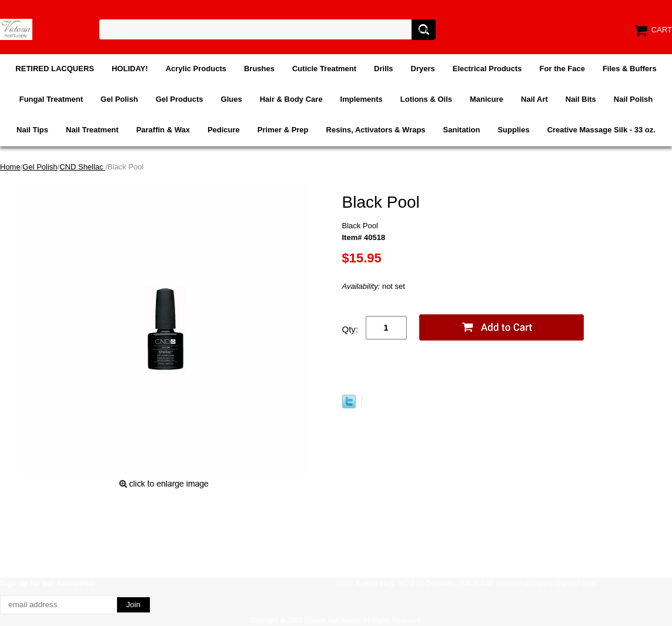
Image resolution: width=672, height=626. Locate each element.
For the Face (562, 69)
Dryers (423, 69)
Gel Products (180, 99)
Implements (362, 99)
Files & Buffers (630, 69)
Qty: (350, 329)
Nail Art (534, 99)
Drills (384, 69)
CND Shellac (82, 167)
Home (10, 167)
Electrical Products (487, 69)
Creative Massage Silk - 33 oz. (601, 130)
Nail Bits (581, 99)
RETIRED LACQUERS (55, 69)
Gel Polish (119, 99)
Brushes (259, 69)
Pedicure (224, 130)
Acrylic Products (196, 69)
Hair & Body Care (291, 99)
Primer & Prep (283, 130)
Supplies (513, 130)
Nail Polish (633, 99)
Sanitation (462, 130)
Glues (232, 99)
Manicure (487, 99)
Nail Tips (32, 130)
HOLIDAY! (130, 69)
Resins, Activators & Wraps (376, 130)
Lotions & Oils (426, 99)
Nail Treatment (92, 130)
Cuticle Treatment (324, 69)
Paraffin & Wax (163, 130)
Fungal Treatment (51, 99)
